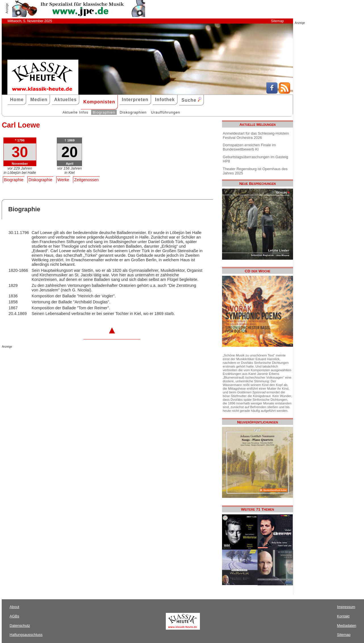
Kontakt (343, 616)
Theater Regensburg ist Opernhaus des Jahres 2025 (255, 171)
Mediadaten (347, 626)
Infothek (165, 100)
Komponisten (99, 102)
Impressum (346, 607)
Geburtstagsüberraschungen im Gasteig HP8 (256, 159)
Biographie (14, 180)
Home (17, 100)
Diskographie (40, 180)
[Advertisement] (68, 360)
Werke (63, 180)
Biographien (104, 112)
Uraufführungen (166, 112)
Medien (39, 100)
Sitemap (277, 21)
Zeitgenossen (86, 180)
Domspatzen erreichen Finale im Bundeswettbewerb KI (249, 147)
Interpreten (135, 100)
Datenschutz (20, 626)
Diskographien (133, 112)
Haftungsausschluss (26, 635)
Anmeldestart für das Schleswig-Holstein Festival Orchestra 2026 (256, 135)
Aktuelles (65, 100)
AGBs (14, 616)
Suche (191, 100)
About (14, 607)
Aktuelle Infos (75, 112)
